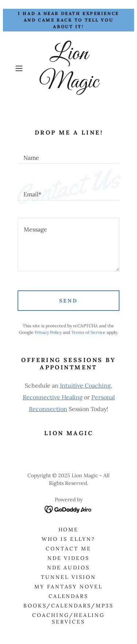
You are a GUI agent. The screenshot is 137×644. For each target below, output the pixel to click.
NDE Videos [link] (69, 558)
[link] (69, 68)
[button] (20, 68)
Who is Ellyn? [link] (68, 539)
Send (68, 301)
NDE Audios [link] (69, 568)
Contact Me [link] (68, 549)
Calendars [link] (69, 596)
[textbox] (68, 154)
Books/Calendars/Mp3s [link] (68, 606)
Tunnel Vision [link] (68, 577)
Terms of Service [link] (88, 332)
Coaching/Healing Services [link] (68, 618)
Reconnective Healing (53, 397)
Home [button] (69, 530)
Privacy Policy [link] (48, 332)
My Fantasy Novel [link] (69, 587)
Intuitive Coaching (85, 385)
